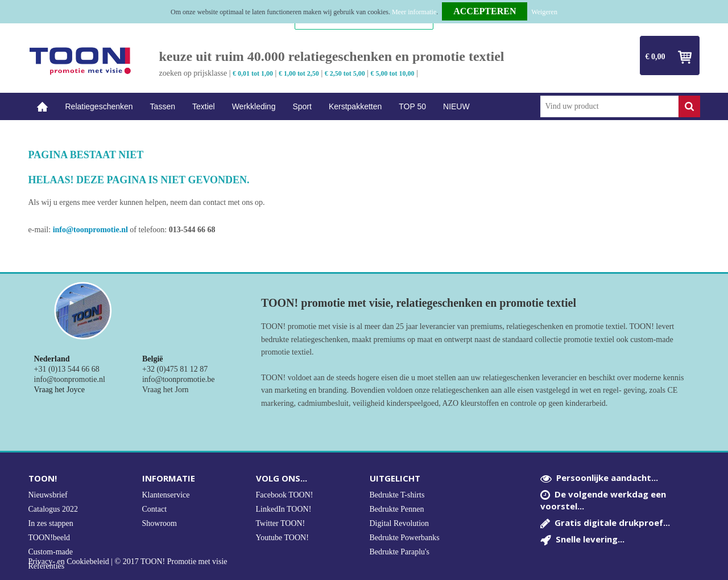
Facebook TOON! (285, 495)
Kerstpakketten (355, 106)
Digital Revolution (400, 523)
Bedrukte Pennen (397, 509)
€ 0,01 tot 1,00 (253, 73)
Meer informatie (414, 12)
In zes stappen (51, 523)
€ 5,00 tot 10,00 (393, 73)
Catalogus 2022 (53, 509)
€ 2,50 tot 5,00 (345, 73)
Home (43, 107)
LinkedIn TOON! (284, 509)
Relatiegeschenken (99, 106)
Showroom (160, 523)
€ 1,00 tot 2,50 (299, 73)
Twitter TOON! (281, 523)
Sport (302, 106)
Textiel (204, 106)
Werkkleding (254, 106)
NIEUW (456, 106)
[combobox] (609, 106)
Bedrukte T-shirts (397, 495)
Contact (155, 509)
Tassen (163, 106)
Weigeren (544, 12)
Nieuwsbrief (48, 495)
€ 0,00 (655, 57)
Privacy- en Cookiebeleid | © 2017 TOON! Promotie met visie (128, 562)
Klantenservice (166, 495)
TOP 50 (412, 106)
